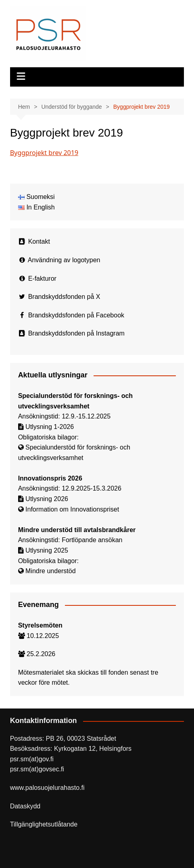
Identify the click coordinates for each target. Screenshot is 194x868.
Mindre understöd (51, 571)
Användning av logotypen (64, 260)
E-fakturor (42, 279)
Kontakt (39, 241)
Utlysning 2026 (47, 499)
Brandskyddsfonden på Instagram (76, 333)
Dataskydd (25, 806)
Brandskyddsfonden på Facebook (76, 315)
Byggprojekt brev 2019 (44, 153)
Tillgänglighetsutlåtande (44, 824)
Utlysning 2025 (47, 550)
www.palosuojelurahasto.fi (47, 788)
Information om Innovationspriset (72, 509)
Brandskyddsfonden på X (64, 297)
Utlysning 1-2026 (50, 427)
